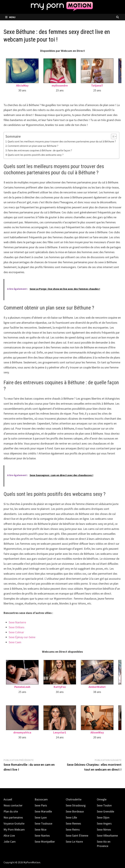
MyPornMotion (32, 862)
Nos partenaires (13, 817)
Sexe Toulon (104, 805)
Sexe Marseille (43, 811)
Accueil (8, 799)
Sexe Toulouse (43, 823)
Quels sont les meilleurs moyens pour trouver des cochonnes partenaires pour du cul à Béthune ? (62, 141)
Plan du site (11, 811)
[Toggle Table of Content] (112, 136)
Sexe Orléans (17, 627)
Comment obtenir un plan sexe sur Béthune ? (33, 146)
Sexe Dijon (103, 817)
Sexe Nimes (104, 829)
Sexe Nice (41, 829)
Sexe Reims (73, 829)
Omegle (102, 799)
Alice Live (9, 836)
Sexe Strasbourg (76, 805)
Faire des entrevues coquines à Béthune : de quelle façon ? (40, 150)
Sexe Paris (41, 805)
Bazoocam (41, 799)
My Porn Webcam (14, 829)
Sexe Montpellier (45, 842)
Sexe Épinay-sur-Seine (22, 637)
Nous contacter (13, 805)
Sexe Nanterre (17, 622)
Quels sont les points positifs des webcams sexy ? (36, 155)
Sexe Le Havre (74, 842)
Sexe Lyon (41, 817)
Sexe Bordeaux (75, 811)
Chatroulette (74, 799)
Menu (10, 17)
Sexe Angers (104, 823)
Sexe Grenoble (105, 811)
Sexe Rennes (73, 823)
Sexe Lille (71, 817)
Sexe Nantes (42, 836)
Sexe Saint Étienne (77, 836)
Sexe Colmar (16, 632)
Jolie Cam (10, 842)
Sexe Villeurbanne (107, 836)
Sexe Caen (15, 642)
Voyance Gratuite (14, 823)
